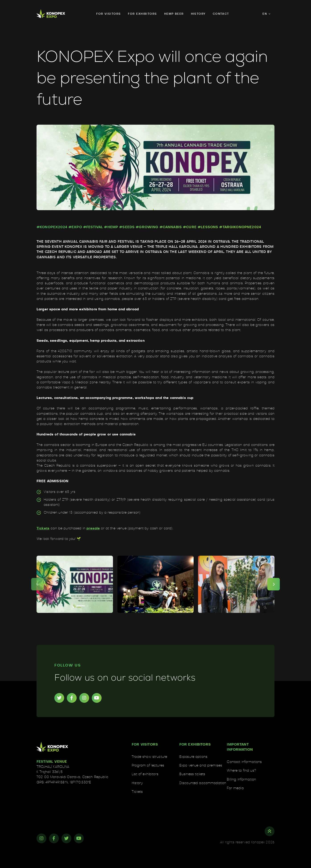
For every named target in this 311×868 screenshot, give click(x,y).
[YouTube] (97, 698)
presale (93, 528)
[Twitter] (59, 698)
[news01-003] (236, 584)
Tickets (43, 528)
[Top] (270, 831)
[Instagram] (84, 698)
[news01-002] (156, 584)
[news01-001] (75, 584)
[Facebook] (72, 698)
